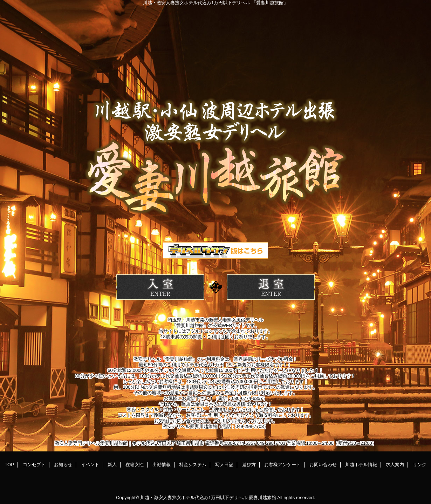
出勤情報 (162, 465)
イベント (90, 465)
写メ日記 (224, 465)
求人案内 (395, 465)
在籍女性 (135, 465)
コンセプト (34, 465)
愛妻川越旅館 (262, 498)
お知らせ (63, 465)
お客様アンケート (282, 465)
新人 (112, 465)
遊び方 (249, 465)
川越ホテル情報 (361, 465)
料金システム (193, 465)
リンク (420, 465)
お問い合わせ (323, 465)
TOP (9, 465)
